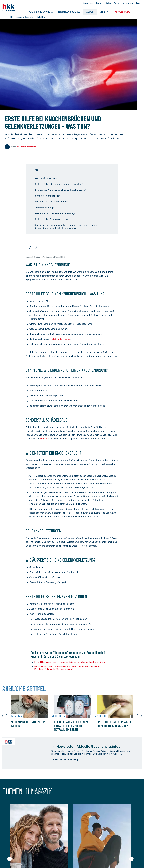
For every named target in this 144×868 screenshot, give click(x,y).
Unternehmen (128, 3)
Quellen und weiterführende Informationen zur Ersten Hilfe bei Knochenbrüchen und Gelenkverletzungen (64, 227)
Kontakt (108, 3)
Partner (117, 3)
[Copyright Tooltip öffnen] (46, 718)
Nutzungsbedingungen (23, 863)
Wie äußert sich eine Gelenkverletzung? (53, 213)
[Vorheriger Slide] (5, 716)
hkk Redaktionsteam (26, 147)
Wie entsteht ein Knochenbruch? (50, 202)
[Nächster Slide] (139, 716)
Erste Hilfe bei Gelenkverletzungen (51, 219)
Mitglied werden (38, 840)
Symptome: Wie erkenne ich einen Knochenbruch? (59, 190)
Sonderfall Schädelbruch (46, 196)
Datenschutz (40, 863)
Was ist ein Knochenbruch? (47, 178)
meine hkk (7, 840)
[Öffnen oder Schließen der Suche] (139, 12)
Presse (139, 3)
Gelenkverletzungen (43, 207)
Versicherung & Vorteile (14, 835)
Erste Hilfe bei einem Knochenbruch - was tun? (57, 184)
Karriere (99, 3)
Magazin (61, 835)
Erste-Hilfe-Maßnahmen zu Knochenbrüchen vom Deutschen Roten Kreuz (70, 662)
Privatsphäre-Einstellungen (83, 863)
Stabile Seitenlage (61, 339)
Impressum (7, 863)
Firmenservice (88, 3)
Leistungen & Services (41, 835)
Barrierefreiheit (54, 863)
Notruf (43, 439)
